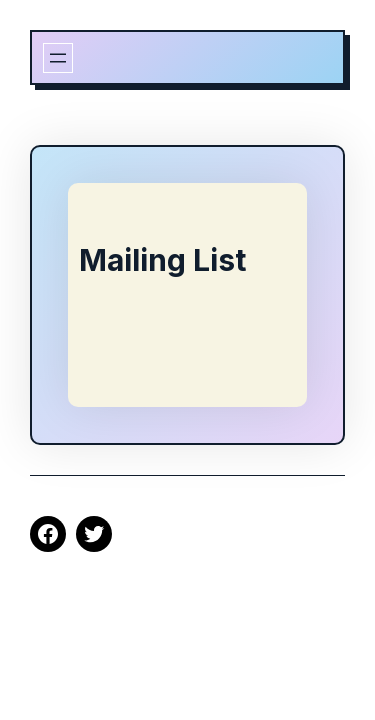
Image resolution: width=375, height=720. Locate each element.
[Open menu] (58, 58)
